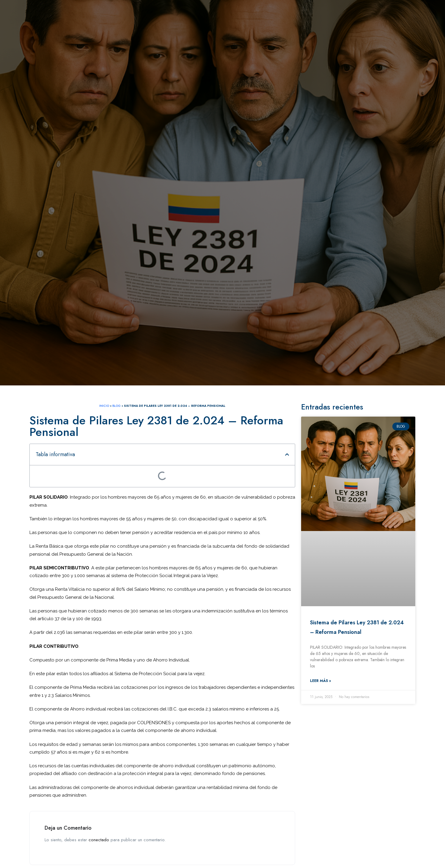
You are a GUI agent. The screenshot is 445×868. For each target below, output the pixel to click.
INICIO (104, 406)
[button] (287, 455)
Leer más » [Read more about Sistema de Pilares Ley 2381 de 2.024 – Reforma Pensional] (320, 681)
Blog (117, 406)
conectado (99, 840)
